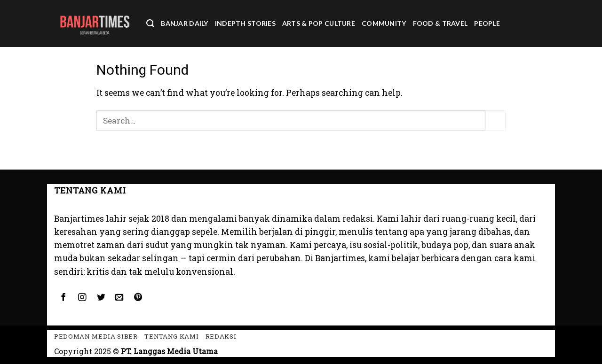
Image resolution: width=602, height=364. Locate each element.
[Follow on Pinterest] (138, 298)
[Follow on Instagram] (82, 298)
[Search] (150, 23)
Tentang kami (171, 336)
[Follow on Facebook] (63, 298)
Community (384, 23)
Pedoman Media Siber (96, 336)
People (487, 23)
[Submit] (495, 120)
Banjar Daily (184, 23)
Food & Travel (440, 23)
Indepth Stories (245, 23)
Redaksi (221, 336)
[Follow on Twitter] (101, 298)
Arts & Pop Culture (319, 23)
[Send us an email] (119, 298)
